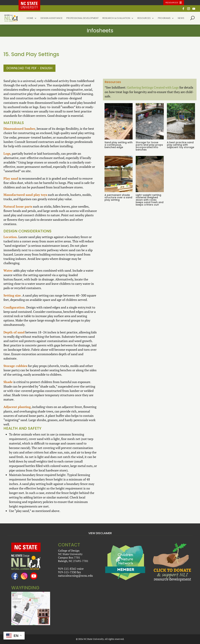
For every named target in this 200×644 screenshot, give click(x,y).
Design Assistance (52, 18)
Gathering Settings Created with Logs (153, 87)
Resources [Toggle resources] (172, 3)
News (181, 18)
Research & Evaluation (116, 18)
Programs (164, 18)
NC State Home (32, 3)
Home (30, 18)
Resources (144, 18)
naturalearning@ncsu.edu (75, 576)
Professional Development (82, 18)
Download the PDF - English (29, 68)
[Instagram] (189, 10)
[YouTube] (194, 10)
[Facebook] (183, 10)
